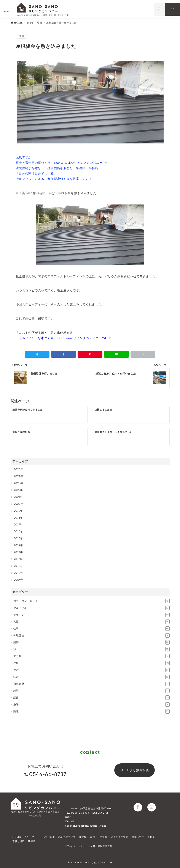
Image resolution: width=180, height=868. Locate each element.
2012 (17, 559)
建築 (92, 642)
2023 (17, 483)
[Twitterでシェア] (37, 354)
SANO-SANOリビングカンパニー (94, 862)
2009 (18, 580)
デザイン (92, 615)
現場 (22, 36)
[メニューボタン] (6, 9)
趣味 (92, 704)
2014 (17, 545)
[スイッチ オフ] (159, 9)
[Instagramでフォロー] (152, 807)
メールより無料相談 (135, 770)
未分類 (92, 656)
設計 (92, 691)
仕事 (92, 629)
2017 (17, 524)
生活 (92, 670)
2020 (17, 504)
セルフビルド (92, 608)
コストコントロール (92, 601)
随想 (92, 711)
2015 (17, 538)
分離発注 (92, 635)
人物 (92, 622)
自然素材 (92, 684)
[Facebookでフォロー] (138, 807)
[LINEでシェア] (117, 354)
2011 (17, 566)
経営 (92, 677)
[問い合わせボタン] (172, 9)
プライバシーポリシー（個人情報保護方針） (90, 846)
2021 (17, 497)
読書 (92, 698)
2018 (17, 518)
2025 (17, 469)
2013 (17, 552)
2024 (17, 476)
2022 (17, 490)
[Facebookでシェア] (64, 354)
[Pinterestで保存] (90, 354)
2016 (17, 531)
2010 (17, 573)
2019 (17, 511)
